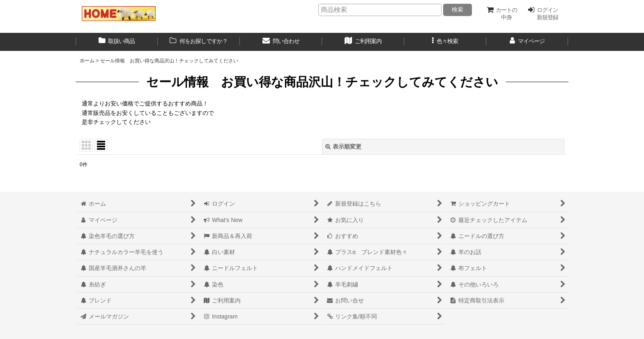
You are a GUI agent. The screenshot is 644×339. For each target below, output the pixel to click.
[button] (445, 42)
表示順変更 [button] (343, 147)
